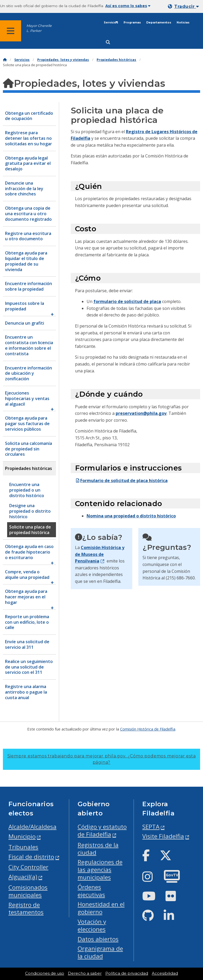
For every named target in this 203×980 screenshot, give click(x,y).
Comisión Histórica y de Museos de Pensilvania (100, 554)
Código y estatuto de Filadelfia (102, 830)
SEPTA (151, 827)
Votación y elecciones (92, 925)
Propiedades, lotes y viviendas (63, 60)
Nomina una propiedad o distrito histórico (131, 516)
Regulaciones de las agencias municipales (100, 870)
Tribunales (23, 847)
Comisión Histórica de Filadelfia (148, 729)
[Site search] (108, 42)
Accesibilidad (165, 973)
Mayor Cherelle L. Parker (39, 28)
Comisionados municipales (28, 891)
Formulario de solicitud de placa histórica (121, 481)
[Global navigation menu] (11, 31)
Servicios (111, 23)
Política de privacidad (127, 973)
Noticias (183, 23)
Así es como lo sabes (128, 6)
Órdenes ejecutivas (91, 891)
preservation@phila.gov (141, 413)
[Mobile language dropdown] (184, 6)
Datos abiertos (98, 939)
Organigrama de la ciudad (100, 952)
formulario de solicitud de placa (127, 301)
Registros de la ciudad (98, 849)
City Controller (28, 867)
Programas (132, 23)
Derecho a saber (85, 973)
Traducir (187, 6)
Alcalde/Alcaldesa (32, 827)
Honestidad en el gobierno (101, 908)
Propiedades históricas (116, 60)
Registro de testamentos (26, 909)
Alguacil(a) (23, 877)
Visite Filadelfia (163, 836)
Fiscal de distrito (31, 857)
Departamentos (159, 23)
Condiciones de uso (45, 973)
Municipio (22, 836)
